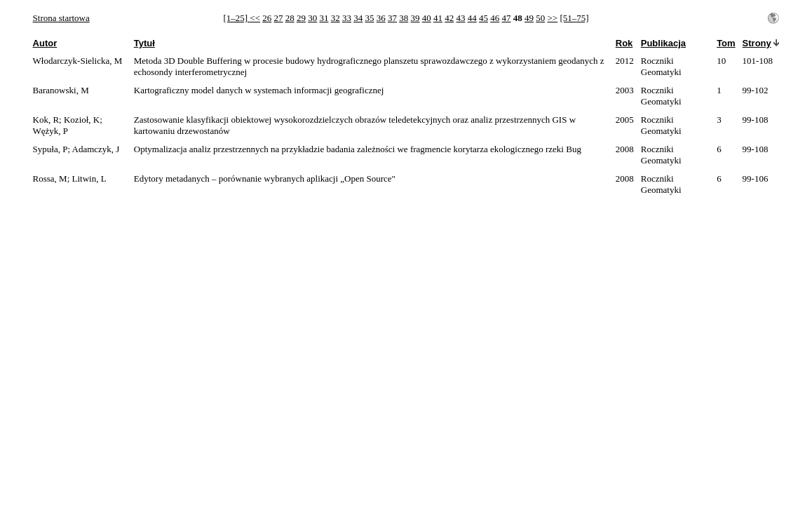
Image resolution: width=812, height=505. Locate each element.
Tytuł (144, 43)
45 (483, 18)
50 (540, 18)
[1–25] (236, 18)
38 (404, 18)
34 (358, 18)
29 (301, 18)
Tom (726, 43)
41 (438, 18)
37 (392, 18)
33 (347, 18)
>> (552, 18)
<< (255, 18)
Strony (757, 43)
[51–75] (574, 18)
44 (472, 18)
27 (278, 18)
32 (336, 18)
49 (529, 18)
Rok (624, 43)
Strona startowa (61, 18)
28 (290, 18)
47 (506, 18)
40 (427, 18)
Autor (45, 43)
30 (312, 18)
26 (267, 18)
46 (495, 18)
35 (369, 18)
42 (449, 18)
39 (415, 18)
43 (460, 18)
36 (381, 18)
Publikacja (663, 43)
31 (324, 18)
